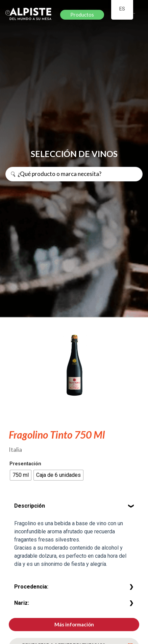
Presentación (25, 464)
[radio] (21, 475)
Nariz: (22, 603)
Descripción (30, 506)
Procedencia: (31, 587)
